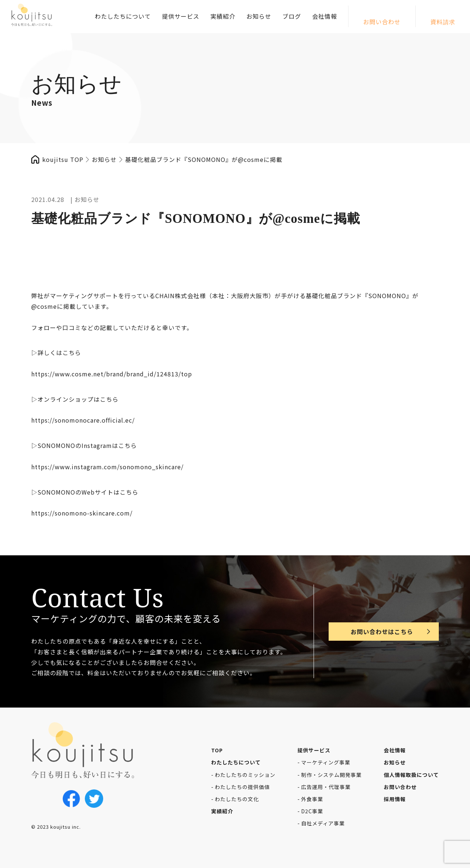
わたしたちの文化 (237, 799)
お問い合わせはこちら (382, 632)
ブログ (292, 16)
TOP (217, 750)
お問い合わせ (382, 22)
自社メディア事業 (323, 823)
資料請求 (443, 22)
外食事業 (312, 799)
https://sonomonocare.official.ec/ (83, 420)
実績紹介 (223, 16)
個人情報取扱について (411, 775)
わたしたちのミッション (245, 775)
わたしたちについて (123, 16)
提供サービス (181, 16)
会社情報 (325, 16)
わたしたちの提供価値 (242, 787)
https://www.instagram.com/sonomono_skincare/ (107, 467)
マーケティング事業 (326, 762)
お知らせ (259, 16)
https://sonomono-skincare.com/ (82, 513)
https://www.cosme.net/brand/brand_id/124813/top (112, 374)
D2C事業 (312, 811)
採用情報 (395, 799)
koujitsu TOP (63, 159)
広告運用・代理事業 (326, 787)
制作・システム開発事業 (331, 775)
